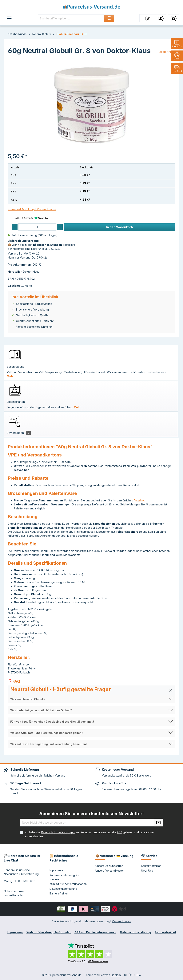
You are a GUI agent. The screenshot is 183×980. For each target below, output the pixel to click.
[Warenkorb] (174, 18)
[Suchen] (109, 18)
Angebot (139, 500)
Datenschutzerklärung (63, 889)
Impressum (56, 870)
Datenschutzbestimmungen (58, 832)
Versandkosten (121, 921)
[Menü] (9, 18)
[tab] (91, 363)
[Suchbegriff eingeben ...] (71, 18)
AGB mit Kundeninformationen (68, 884)
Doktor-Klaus (167, 52)
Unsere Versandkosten (110, 871)
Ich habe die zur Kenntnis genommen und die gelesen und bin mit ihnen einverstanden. (90, 834)
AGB (120, 832)
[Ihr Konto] (161, 18)
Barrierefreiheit (59, 893)
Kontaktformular (14, 895)
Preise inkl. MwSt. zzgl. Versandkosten (32, 209)
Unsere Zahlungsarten (109, 866)
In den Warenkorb (120, 227)
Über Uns (147, 871)
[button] (91, 690)
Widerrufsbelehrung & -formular (49, 932)
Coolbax (116, 975)
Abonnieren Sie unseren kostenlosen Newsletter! (91, 814)
